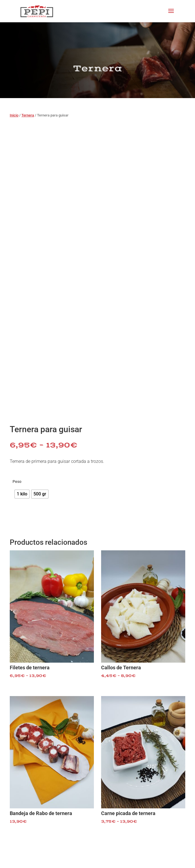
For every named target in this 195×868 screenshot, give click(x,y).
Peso (17, 482)
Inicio (14, 115)
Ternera (28, 115)
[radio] (22, 494)
